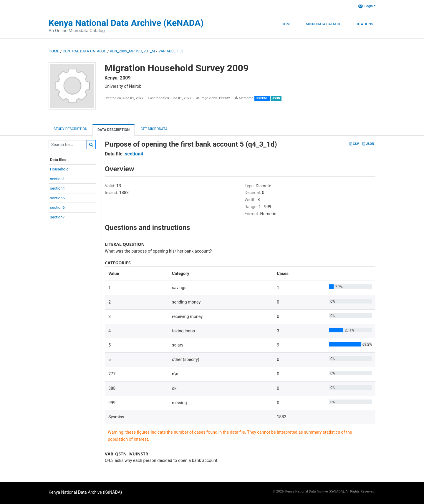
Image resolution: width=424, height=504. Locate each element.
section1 (57, 179)
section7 (57, 217)
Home (286, 24)
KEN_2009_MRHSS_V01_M (132, 51)
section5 (57, 198)
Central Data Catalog (85, 51)
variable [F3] (170, 51)
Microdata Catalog (324, 24)
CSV (354, 144)
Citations (364, 24)
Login (366, 6)
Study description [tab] (71, 129)
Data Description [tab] (114, 130)
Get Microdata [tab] (154, 129)
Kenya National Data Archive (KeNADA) (126, 23)
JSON (368, 144)
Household (59, 169)
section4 (57, 188)
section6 (57, 207)
